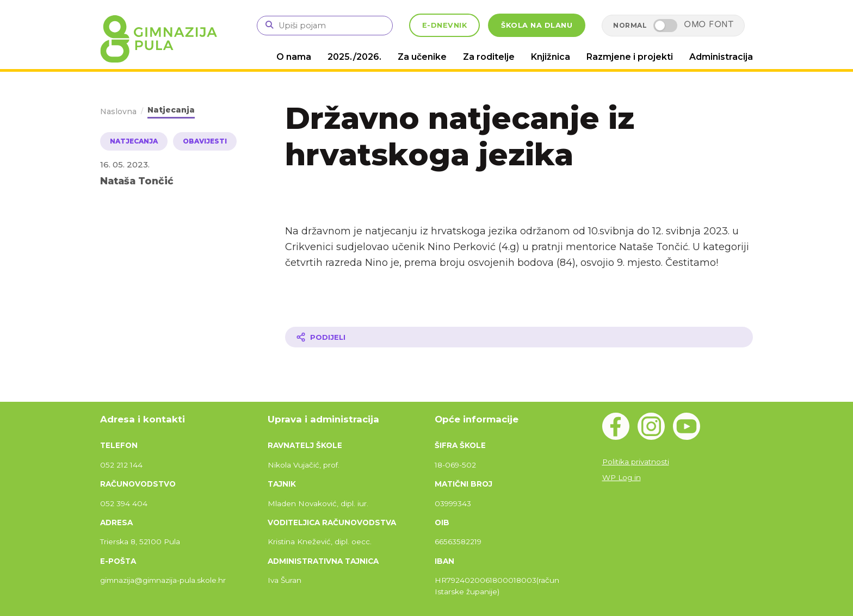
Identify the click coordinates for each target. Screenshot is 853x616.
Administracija (721, 57)
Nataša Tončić (137, 181)
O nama (294, 57)
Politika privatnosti (636, 462)
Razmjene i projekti (630, 57)
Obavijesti (205, 141)
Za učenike (422, 57)
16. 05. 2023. (125, 164)
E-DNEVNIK (445, 25)
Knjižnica (551, 57)
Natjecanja (171, 110)
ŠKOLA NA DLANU (537, 25)
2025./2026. (354, 57)
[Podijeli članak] (519, 337)
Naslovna (118, 111)
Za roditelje (489, 57)
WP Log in (622, 477)
